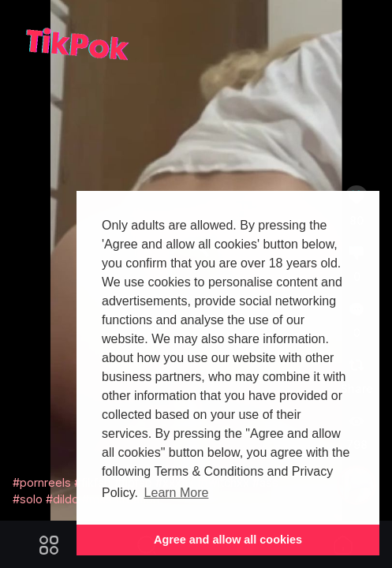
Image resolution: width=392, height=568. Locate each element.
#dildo (62, 499)
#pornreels (42, 482)
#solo (28, 499)
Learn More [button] (177, 493)
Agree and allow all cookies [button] (228, 540)
